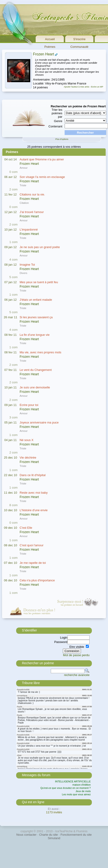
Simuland (54, 838)
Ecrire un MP (97, 87)
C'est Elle (26, 528)
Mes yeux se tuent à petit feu (39, 282)
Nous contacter (26, 835)
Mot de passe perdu (76, 655)
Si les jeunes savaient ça (36, 317)
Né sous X (27, 440)
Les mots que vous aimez (76, 794)
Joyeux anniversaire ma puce (39, 422)
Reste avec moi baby (34, 493)
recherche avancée (77, 675)
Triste (23, 185)
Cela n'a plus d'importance (37, 580)
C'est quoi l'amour (31, 545)
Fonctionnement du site (76, 835)
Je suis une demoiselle (35, 387)
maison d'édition (82, 785)
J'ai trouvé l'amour (32, 212)
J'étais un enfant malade (36, 300)
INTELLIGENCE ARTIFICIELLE (73, 781)
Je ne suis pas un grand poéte (40, 247)
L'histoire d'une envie (34, 510)
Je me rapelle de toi (33, 563)
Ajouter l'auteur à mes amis (76, 87)
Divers (23, 273)
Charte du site (49, 835)
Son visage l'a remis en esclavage (42, 177)
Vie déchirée (28, 458)
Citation (24, 203)
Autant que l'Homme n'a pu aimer (42, 159)
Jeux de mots (83, 791)
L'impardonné (29, 230)
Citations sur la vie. (32, 194)
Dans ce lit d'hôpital (33, 475)
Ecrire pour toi (29, 405)
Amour (24, 168)
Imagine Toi (27, 265)
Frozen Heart (43, 54)
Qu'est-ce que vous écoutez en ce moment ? (66, 788)
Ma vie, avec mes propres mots (40, 352)
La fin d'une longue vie (35, 335)
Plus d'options (62, 139)
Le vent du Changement (36, 370)
